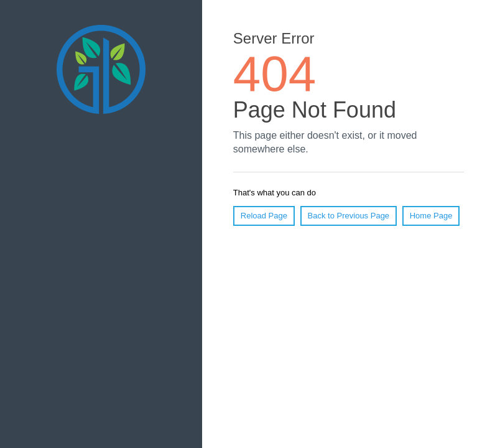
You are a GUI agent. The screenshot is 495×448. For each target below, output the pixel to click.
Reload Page (264, 216)
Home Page (431, 216)
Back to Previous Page (349, 216)
